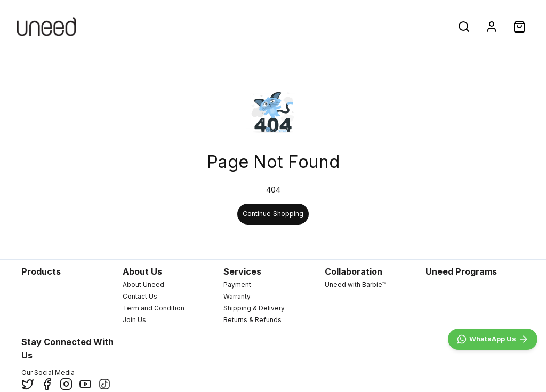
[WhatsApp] (493, 339)
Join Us (134, 320)
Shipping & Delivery (254, 308)
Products (191, 26)
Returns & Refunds (252, 320)
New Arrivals (116, 26)
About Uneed (143, 285)
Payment (237, 285)
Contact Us (140, 296)
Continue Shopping (273, 214)
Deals (256, 26)
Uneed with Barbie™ (355, 285)
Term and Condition (154, 308)
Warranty (237, 296)
